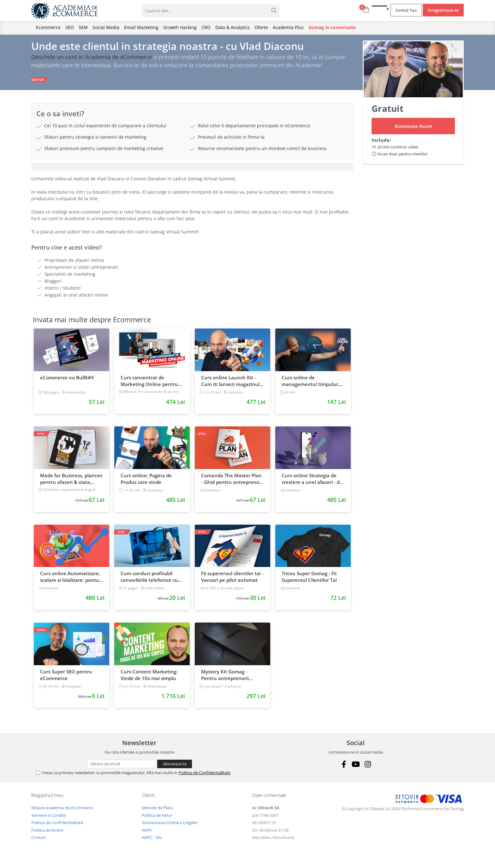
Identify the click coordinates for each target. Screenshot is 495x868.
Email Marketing (141, 27)
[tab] (192, 171)
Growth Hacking (180, 27)
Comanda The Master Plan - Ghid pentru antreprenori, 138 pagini (232, 483)
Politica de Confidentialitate (205, 776)
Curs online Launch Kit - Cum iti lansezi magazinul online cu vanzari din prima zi (232, 385)
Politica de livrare (47, 834)
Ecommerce (48, 27)
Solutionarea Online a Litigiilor (170, 826)
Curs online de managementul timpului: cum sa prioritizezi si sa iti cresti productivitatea (310, 385)
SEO (70, 27)
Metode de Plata (157, 811)
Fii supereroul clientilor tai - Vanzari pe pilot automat (232, 581)
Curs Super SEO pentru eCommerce (66, 679)
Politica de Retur (157, 819)
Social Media (106, 27)
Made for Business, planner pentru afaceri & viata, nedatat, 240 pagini (71, 483)
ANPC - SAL (152, 841)
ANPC (147, 834)
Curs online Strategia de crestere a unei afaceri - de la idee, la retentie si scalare (312, 483)
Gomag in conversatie (332, 27)
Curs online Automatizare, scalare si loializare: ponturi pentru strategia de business (71, 581)
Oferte (261, 27)
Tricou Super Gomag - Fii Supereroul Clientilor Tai (309, 581)
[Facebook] (344, 768)
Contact (39, 841)
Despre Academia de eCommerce (62, 811)
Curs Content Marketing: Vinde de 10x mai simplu (149, 679)
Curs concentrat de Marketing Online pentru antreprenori (149, 385)
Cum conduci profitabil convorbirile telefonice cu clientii (149, 581)
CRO (206, 27)
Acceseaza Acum (413, 130)
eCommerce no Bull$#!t (67, 381)
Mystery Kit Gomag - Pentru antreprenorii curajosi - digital (225, 679)
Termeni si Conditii (49, 819)
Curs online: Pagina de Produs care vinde (146, 482)
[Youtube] (356, 768)
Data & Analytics (233, 27)
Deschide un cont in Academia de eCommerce (92, 61)
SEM (83, 27)
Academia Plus (288, 27)
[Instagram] (368, 768)
